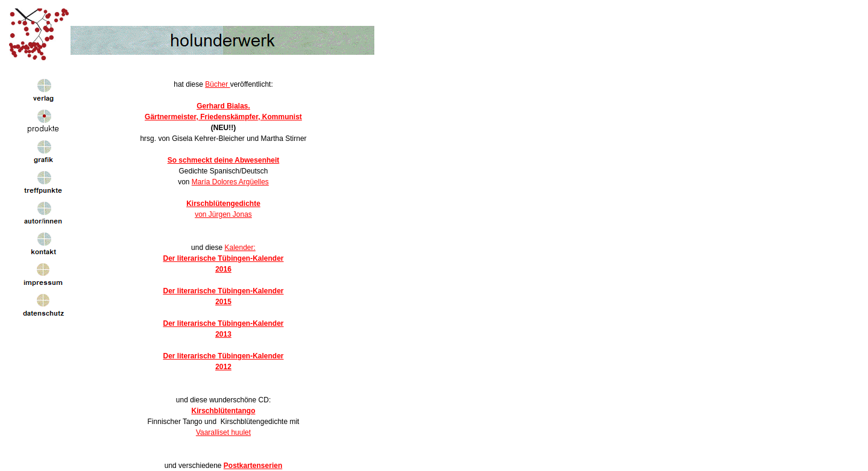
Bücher (217, 84)
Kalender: (240, 248)
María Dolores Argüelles (230, 182)
